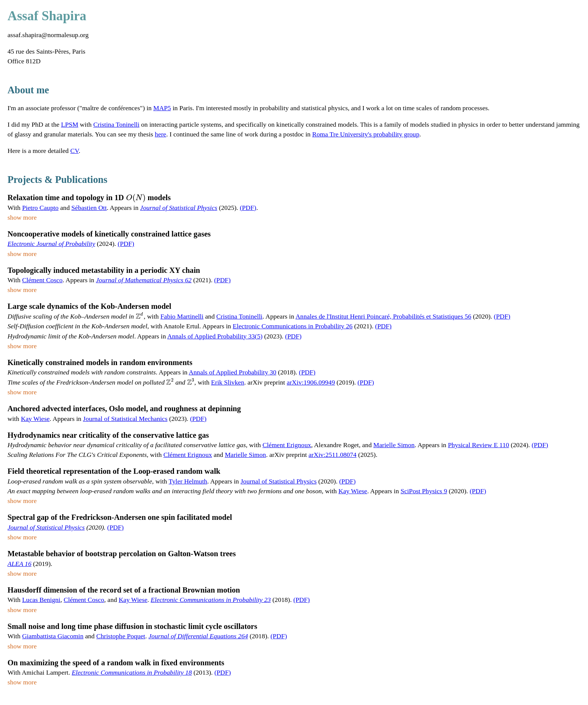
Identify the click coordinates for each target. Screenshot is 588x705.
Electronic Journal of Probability (51, 244)
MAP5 (162, 108)
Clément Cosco (42, 280)
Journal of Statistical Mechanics (125, 419)
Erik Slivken (228, 382)
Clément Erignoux (287, 445)
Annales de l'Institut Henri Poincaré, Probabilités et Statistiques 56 (383, 316)
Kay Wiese (35, 419)
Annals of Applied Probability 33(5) (215, 336)
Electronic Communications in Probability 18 (132, 672)
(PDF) (248, 208)
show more (22, 217)
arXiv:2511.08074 (333, 455)
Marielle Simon (394, 445)
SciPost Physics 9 (424, 491)
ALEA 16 (19, 564)
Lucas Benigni (41, 600)
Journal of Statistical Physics (179, 208)
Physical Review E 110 (479, 445)
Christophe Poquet (121, 636)
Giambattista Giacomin (53, 636)
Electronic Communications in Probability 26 (293, 326)
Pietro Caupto (40, 208)
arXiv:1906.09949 (311, 382)
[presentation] (136, 198)
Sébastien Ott (89, 208)
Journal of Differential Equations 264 (198, 636)
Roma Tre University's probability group (366, 134)
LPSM (70, 124)
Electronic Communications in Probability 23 (211, 600)
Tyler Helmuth (188, 481)
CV (75, 151)
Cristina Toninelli (116, 124)
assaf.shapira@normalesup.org (48, 35)
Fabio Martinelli (182, 316)
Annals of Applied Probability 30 (232, 372)
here (160, 134)
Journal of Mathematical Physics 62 (144, 280)
